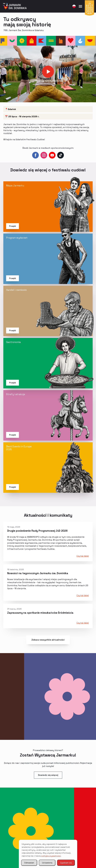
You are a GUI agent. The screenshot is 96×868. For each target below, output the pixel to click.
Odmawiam (29, 863)
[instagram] (44, 155)
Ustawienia (47, 863)
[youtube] (52, 155)
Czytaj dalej (83, 556)
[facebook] (35, 155)
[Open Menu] (80, 6)
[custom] (61, 155)
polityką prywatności (51, 856)
